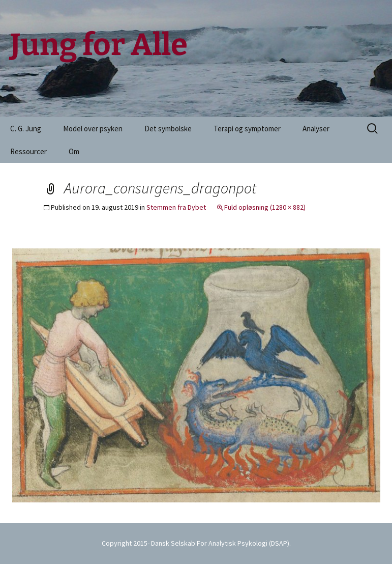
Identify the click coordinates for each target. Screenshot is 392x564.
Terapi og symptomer (247, 129)
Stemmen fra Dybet (176, 207)
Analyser (316, 129)
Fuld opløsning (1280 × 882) (265, 207)
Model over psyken (93, 129)
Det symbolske (168, 129)
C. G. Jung (26, 129)
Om (74, 151)
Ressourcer (28, 151)
